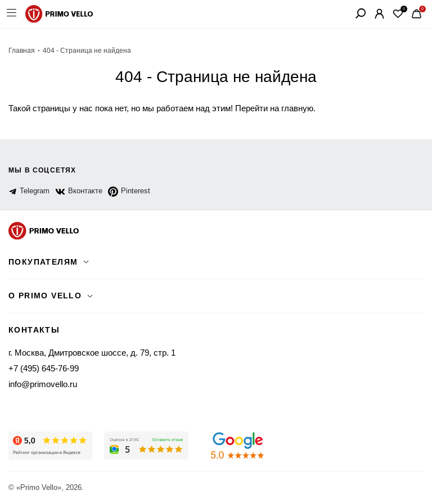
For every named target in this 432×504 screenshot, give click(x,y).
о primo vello (45, 296)
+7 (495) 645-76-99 (44, 368)
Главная (22, 51)
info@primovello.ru (43, 384)
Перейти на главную (274, 108)
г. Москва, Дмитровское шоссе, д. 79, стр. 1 (92, 353)
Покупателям (43, 262)
